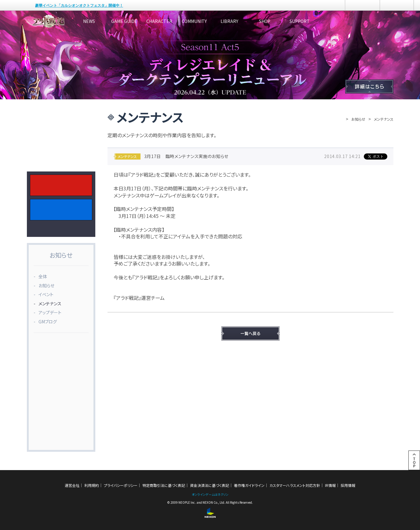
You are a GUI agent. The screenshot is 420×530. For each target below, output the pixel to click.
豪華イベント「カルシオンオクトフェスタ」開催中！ (79, 6)
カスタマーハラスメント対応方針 (295, 485)
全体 (43, 276)
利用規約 (92, 485)
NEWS (95, 21)
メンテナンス (50, 304)
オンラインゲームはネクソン (210, 494)
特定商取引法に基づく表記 (164, 485)
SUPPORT (371, 21)
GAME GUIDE (141, 21)
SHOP (325, 21)
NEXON (18, 5)
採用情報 (348, 485)
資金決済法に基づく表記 (210, 485)
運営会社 (72, 485)
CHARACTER (187, 21)
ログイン (362, 5)
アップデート (50, 312)
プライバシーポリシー (121, 485)
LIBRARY (279, 21)
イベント (46, 294)
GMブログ (48, 322)
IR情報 (330, 485)
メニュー (397, 5)
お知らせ (358, 119)
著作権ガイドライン (249, 485)
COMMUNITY (233, 21)
